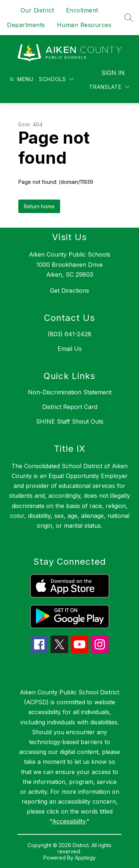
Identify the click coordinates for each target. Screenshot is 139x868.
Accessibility (69, 821)
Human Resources (84, 25)
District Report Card (70, 407)
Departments (26, 25)
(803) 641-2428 (69, 334)
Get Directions (69, 291)
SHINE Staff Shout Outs (70, 421)
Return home (39, 206)
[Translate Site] (109, 87)
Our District (37, 10)
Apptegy (85, 858)
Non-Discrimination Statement (70, 392)
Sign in (113, 73)
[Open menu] (21, 79)
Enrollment (82, 10)
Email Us (70, 349)
